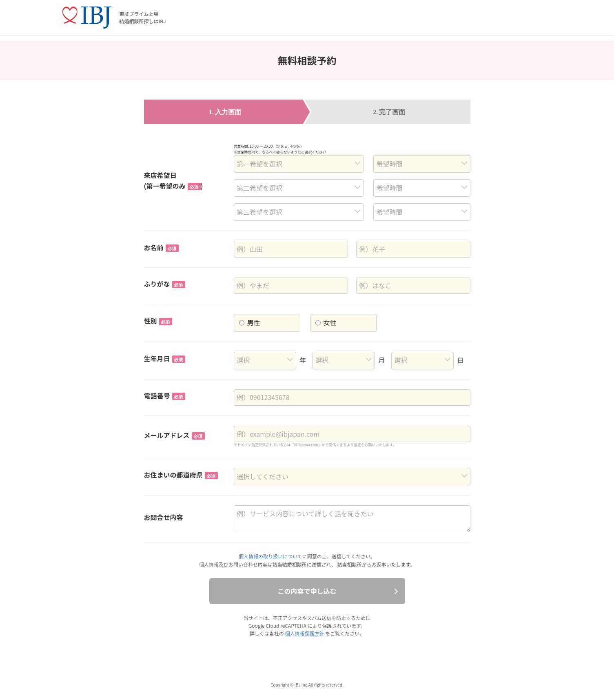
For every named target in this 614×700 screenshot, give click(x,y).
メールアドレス (174, 435)
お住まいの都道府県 (181, 475)
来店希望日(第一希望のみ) (174, 180)
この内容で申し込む (307, 591)
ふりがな (165, 284)
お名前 (161, 247)
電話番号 (165, 396)
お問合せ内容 (164, 517)
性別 (158, 321)
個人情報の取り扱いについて (270, 556)
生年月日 (165, 358)
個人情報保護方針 (304, 633)
